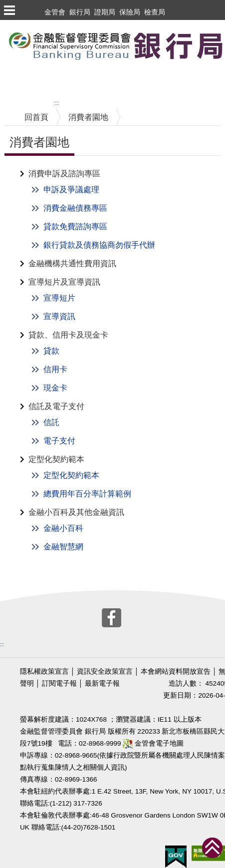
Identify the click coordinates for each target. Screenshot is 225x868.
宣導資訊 (59, 316)
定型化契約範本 (56, 459)
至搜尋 (12, 80)
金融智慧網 (63, 547)
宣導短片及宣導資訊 (64, 282)
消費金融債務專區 (75, 208)
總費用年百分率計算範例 (87, 494)
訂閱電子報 (59, 683)
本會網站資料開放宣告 (176, 671)
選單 (9, 10)
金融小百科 (63, 528)
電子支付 (59, 441)
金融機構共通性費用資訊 (72, 263)
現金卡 (55, 388)
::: (56, 103)
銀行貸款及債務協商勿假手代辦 (99, 245)
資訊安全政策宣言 (105, 671)
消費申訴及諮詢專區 (64, 174)
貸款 (51, 351)
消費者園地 (88, 117)
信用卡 (55, 369)
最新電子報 (102, 683)
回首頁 (36, 117)
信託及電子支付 (56, 406)
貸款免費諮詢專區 (75, 226)
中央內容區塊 (28, 102)
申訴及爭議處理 (71, 190)
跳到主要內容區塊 (32, 25)
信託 (51, 422)
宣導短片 (59, 298)
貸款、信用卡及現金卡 (68, 335)
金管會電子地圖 (153, 743)
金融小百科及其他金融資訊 (76, 512)
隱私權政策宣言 (44, 671)
